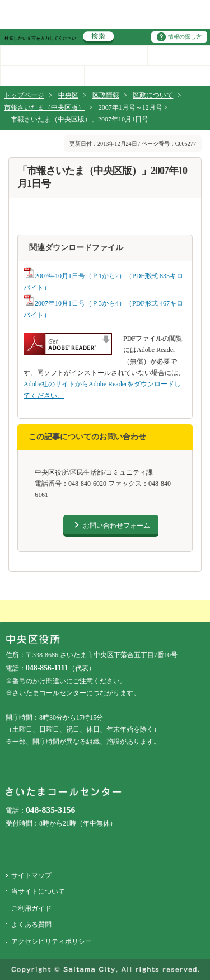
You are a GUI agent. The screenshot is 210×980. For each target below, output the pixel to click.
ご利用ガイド (31, 908)
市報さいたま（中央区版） (44, 107)
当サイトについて (38, 892)
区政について (153, 95)
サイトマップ (31, 875)
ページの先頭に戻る (0, 0)
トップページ (24, 95)
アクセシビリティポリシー (52, 941)
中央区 (68, 95)
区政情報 (106, 95)
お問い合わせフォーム (116, 526)
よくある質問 (31, 925)
